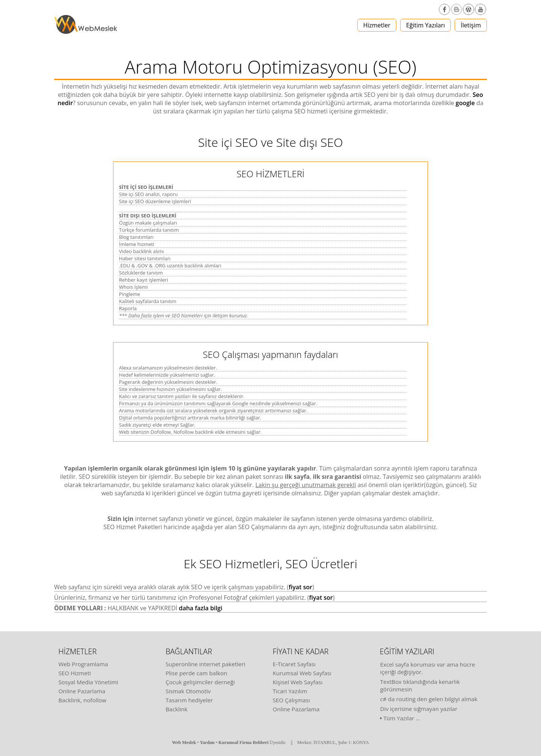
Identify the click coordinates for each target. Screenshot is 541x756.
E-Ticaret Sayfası (294, 664)
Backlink (177, 709)
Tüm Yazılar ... (402, 718)
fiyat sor (300, 587)
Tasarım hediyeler (189, 700)
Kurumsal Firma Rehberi (244, 742)
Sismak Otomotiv (188, 691)
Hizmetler (377, 25)
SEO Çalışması (291, 700)
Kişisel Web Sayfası (298, 682)
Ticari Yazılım (290, 691)
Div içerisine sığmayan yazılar (419, 709)
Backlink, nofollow (83, 700)
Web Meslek (184, 742)
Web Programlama (83, 664)
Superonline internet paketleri (206, 664)
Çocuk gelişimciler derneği (200, 682)
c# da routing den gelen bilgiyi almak (429, 699)
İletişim (471, 25)
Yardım (207, 742)
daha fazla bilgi (201, 608)
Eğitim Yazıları (425, 25)
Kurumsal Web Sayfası (302, 673)
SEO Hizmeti (75, 673)
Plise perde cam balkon (196, 673)
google (465, 103)
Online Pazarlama (82, 691)
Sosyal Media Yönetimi (88, 682)
